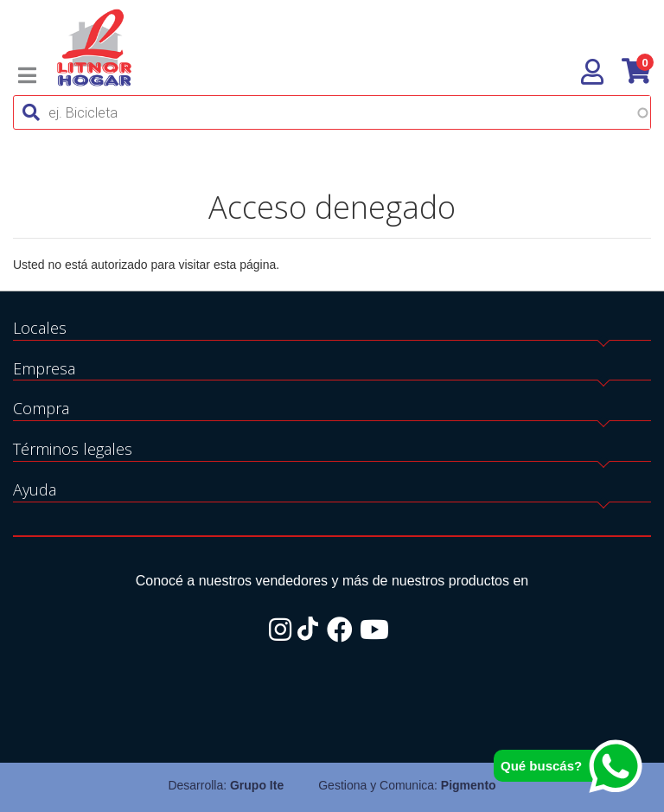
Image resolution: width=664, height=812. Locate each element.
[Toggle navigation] (27, 75)
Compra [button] (41, 408)
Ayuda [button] (35, 489)
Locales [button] (40, 328)
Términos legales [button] (73, 449)
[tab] (332, 329)
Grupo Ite (257, 785)
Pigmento (469, 785)
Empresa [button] (44, 368)
